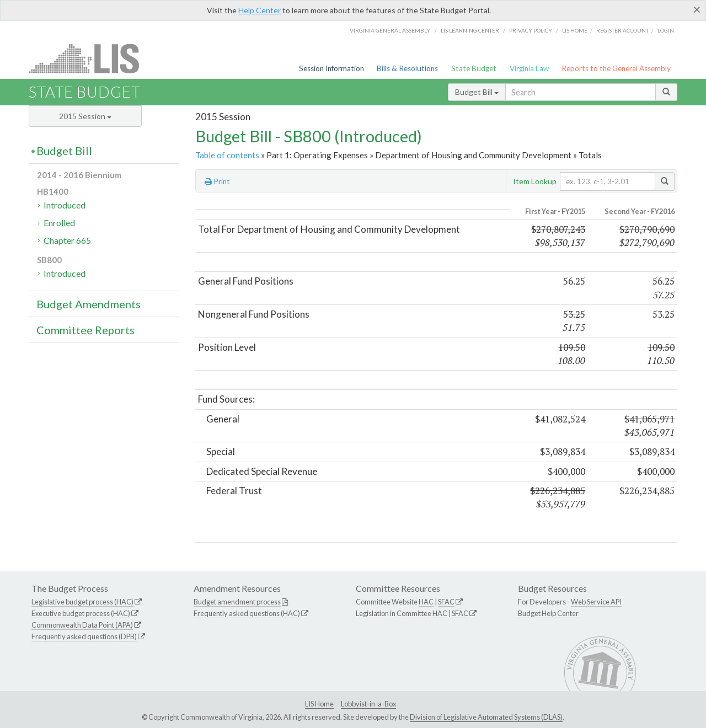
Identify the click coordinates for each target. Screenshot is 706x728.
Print (217, 181)
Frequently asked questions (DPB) (84, 636)
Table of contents (227, 155)
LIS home (575, 30)
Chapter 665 (67, 240)
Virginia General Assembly (390, 30)
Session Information (331, 68)
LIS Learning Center (470, 30)
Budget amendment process (237, 602)
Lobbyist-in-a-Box (368, 704)
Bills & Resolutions (407, 68)
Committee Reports (85, 330)
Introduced (65, 205)
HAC (426, 602)
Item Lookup (535, 181)
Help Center (260, 10)
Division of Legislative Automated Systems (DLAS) (486, 717)
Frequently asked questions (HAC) (247, 613)
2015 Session (85, 116)
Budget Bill (477, 92)
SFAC (446, 602)
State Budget (474, 68)
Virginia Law (529, 68)
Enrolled (59, 223)
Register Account (622, 30)
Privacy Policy (531, 30)
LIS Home (319, 704)
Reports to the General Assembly (616, 68)
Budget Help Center (548, 613)
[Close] (697, 9)
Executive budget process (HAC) (81, 613)
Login (666, 30)
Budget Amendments (89, 304)
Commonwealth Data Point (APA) (82, 625)
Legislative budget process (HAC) (82, 602)
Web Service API (596, 602)
